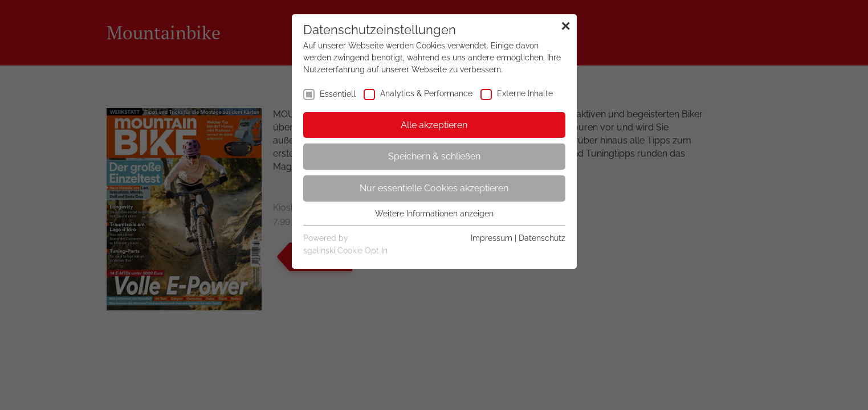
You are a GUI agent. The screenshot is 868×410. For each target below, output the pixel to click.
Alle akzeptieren (434, 125)
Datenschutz (542, 238)
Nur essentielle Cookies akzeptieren (434, 188)
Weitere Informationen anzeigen (434, 214)
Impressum (492, 238)
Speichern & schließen (434, 156)
